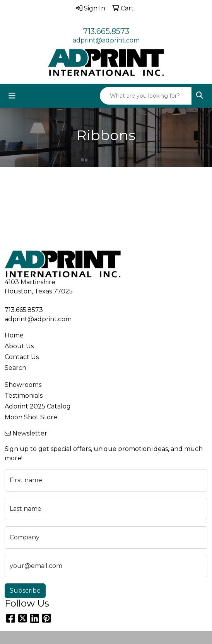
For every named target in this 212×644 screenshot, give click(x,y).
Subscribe (25, 591)
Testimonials (24, 396)
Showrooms (23, 385)
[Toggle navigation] (12, 96)
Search (15, 368)
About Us (19, 346)
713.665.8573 (106, 31)
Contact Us (22, 357)
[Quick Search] (146, 96)
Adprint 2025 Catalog (38, 406)
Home (14, 335)
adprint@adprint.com (106, 40)
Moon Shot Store (31, 417)
